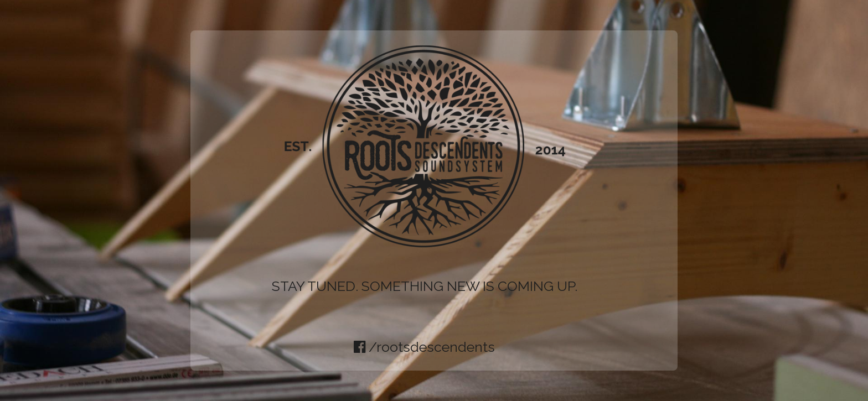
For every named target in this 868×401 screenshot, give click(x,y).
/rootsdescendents (424, 347)
